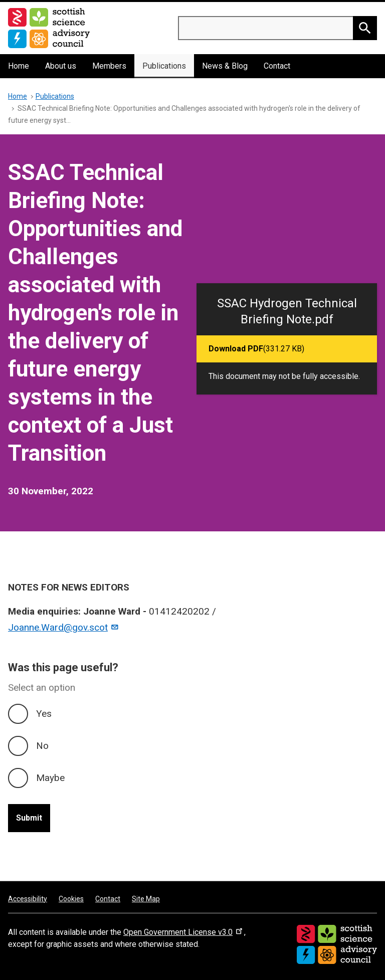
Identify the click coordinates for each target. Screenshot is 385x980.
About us (61, 66)
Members (109, 66)
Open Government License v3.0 (184, 932)
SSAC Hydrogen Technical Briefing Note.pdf (287, 311)
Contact (277, 66)
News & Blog (225, 66)
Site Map (146, 899)
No (42, 746)
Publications (164, 66)
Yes (44, 714)
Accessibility (28, 899)
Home (19, 66)
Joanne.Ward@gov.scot (64, 627)
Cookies (71, 899)
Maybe (50, 778)
